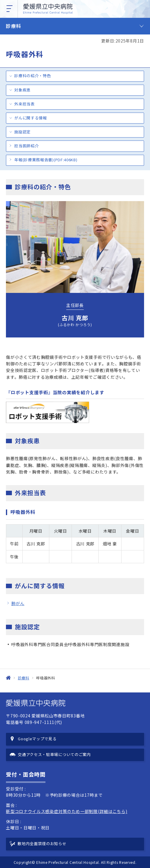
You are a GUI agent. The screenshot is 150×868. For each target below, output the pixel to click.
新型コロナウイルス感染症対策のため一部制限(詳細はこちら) (67, 811)
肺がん (18, 603)
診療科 (13, 26)
